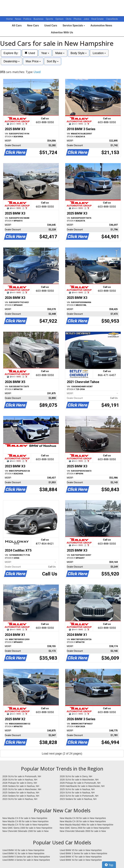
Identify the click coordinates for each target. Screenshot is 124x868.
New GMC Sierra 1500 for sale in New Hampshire (27, 828)
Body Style (79, 53)
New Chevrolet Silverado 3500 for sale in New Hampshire (83, 831)
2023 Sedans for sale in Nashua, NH (78, 799)
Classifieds (112, 19)
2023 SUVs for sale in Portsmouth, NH (79, 796)
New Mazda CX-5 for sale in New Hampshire (25, 818)
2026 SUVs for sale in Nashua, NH (20, 780)
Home (9, 19)
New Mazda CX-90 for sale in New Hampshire (26, 821)
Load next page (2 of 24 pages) (62, 754)
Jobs (87, 19)
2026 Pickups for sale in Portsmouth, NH (80, 783)
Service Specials (74, 25)
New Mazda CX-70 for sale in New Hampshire (26, 825)
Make (60, 53)
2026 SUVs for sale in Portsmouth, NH (22, 776)
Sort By (53, 61)
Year (45, 53)
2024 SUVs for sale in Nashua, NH (77, 793)
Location (99, 53)
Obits (69, 19)
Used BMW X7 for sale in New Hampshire (81, 857)
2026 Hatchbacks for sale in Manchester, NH (82, 786)
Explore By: (11, 53)
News (18, 19)
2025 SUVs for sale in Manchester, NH (22, 789)
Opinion (60, 19)
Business (39, 19)
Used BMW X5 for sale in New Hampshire (81, 850)
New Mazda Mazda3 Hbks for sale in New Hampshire (86, 825)
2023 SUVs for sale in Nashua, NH (20, 799)
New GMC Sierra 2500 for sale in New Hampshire (85, 828)
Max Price (33, 61)
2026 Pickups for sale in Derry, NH (20, 783)
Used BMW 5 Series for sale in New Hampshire (26, 857)
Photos (78, 19)
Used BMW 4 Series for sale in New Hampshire (26, 860)
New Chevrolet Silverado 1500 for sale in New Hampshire (26, 831)
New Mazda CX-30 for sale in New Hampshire (83, 821)
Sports (50, 19)
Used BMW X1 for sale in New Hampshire (23, 853)
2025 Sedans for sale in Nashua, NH (21, 793)
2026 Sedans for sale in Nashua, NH (21, 786)
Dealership (12, 61)
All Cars (17, 25)
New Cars (33, 25)
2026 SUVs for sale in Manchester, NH (79, 780)
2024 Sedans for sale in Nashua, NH (21, 796)
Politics (27, 19)
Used (30, 53)
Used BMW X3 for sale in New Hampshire (23, 850)
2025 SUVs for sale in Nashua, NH (77, 789)
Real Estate (98, 19)
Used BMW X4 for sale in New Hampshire (81, 860)
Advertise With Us (62, 32)
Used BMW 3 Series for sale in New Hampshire (83, 853)
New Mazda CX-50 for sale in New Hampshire (83, 818)
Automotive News (101, 25)
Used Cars (51, 25)
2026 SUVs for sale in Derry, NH (76, 776)
